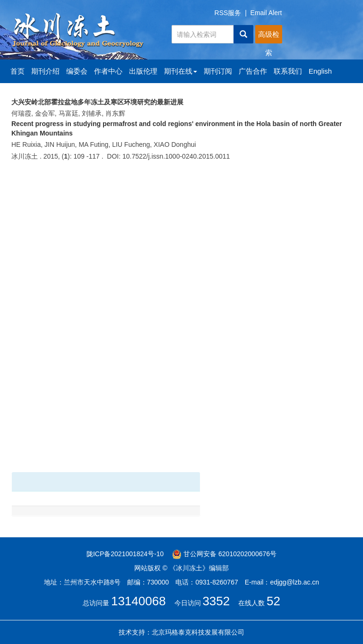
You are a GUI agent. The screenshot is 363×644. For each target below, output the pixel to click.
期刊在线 (181, 71)
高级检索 (269, 37)
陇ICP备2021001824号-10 (125, 554)
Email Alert (266, 13)
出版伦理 (143, 71)
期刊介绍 (45, 71)
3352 (216, 601)
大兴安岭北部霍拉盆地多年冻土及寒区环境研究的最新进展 (97, 102)
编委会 (77, 71)
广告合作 (253, 71)
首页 (17, 71)
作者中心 (108, 71)
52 (273, 601)
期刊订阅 (218, 71)
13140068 (138, 601)
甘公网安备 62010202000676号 (224, 554)
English (320, 71)
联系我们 (288, 71)
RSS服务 (228, 13)
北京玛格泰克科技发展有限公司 (198, 632)
